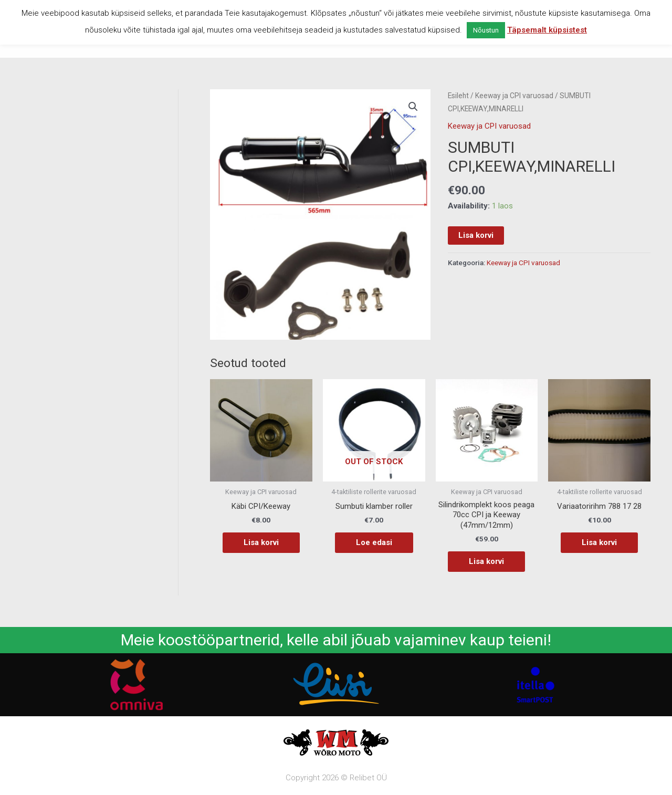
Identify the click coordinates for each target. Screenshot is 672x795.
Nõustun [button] (486, 30)
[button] (413, 107)
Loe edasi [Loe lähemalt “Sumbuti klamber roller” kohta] (374, 542)
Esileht (458, 96)
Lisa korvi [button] (261, 542)
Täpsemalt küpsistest (547, 30)
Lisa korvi (476, 235)
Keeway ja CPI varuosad (514, 96)
